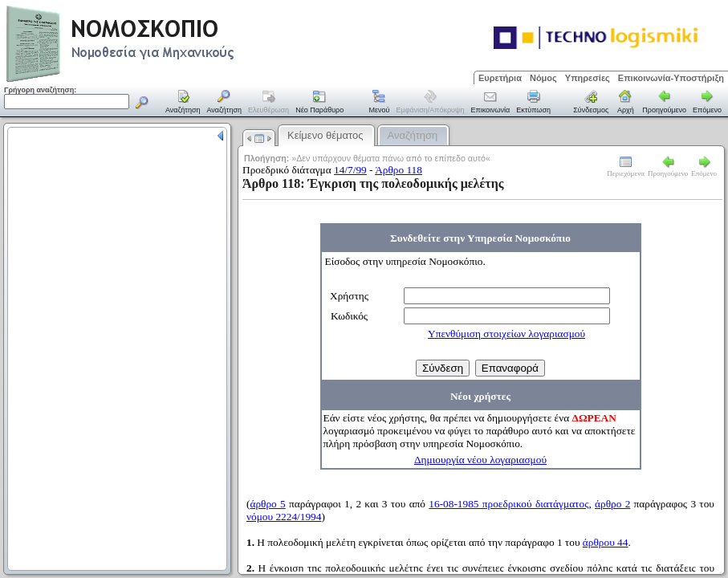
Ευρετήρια (500, 78)
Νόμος (543, 78)
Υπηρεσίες (588, 78)
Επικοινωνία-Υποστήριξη (671, 78)
